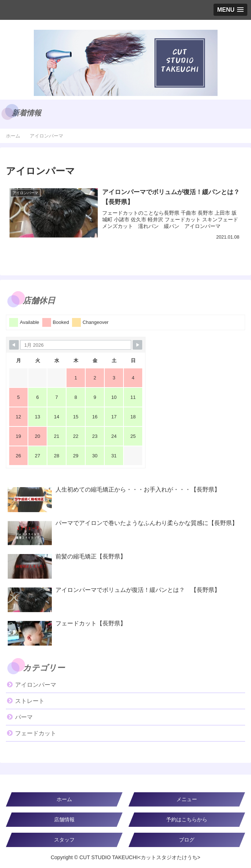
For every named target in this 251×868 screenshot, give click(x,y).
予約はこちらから (187, 819)
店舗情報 (64, 819)
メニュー (187, 799)
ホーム (64, 799)
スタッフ (64, 840)
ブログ (187, 840)
